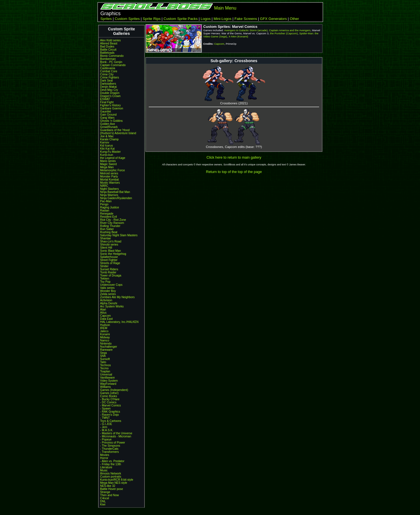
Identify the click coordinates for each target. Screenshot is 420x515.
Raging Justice (109, 207)
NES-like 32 (108, 486)
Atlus (103, 313)
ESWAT (105, 99)
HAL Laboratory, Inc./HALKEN (119, 322)
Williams (105, 387)
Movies (105, 455)
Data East (106, 319)
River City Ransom (112, 223)
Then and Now (109, 495)
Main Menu (225, 8)
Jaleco (104, 331)
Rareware (106, 350)
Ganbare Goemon (112, 108)
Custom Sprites (127, 19)
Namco (105, 340)
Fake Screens (246, 19)
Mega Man (107, 167)
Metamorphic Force (112, 170)
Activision (106, 300)
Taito (103, 362)
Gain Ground (108, 115)
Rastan (105, 211)
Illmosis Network (111, 474)
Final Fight (107, 102)
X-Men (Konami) (238, 36)
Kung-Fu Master (110, 152)
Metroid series (109, 173)
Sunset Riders (109, 269)
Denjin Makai (108, 87)
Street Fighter (109, 260)
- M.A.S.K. (107, 430)
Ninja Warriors (109, 195)
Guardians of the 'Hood (115, 130)
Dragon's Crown (110, 96)
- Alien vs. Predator (112, 461)
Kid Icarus (107, 146)
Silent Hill (106, 248)
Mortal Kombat (109, 180)
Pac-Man (106, 201)
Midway (105, 337)
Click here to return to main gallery (234, 157)
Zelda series (108, 294)
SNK (103, 356)
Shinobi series (109, 245)
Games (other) (109, 393)
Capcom (105, 316)
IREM (104, 328)
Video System (109, 381)
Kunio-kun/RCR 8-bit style (117, 480)
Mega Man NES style (114, 483)
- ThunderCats (109, 449)
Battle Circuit (108, 50)
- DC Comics (108, 402)
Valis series (107, 288)
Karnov (105, 142)
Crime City (107, 74)
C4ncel (105, 498)
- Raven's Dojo (109, 415)
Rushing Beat (109, 232)
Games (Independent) (114, 390)
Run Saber (107, 229)
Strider (104, 266)
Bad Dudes (107, 47)
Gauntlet (106, 112)
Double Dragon (110, 93)
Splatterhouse (109, 257)
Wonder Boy (108, 291)
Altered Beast (109, 43)
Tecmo (104, 368)
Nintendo (106, 344)
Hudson (105, 325)
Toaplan (105, 371)
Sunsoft (105, 359)
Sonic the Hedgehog (113, 254)
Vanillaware (107, 378)
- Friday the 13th (111, 464)
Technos (105, 365)
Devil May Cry (109, 90)
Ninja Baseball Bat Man (115, 192)
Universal (106, 375)
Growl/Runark (109, 127)
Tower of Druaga (111, 276)
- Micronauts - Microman (116, 436)
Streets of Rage (110, 263)
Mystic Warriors (110, 183)
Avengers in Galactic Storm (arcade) (246, 30)
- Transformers (109, 452)
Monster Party (109, 176)
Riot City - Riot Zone (113, 220)
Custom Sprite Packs (181, 19)
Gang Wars (107, 118)
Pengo (104, 204)
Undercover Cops (111, 285)
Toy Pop (105, 282)
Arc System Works (112, 306)
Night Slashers (109, 189)
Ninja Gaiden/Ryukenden (116, 198)
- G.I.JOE (106, 424)
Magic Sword (108, 164)
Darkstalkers (108, 84)
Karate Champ (109, 139)
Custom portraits (111, 477)
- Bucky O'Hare (110, 399)
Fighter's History (110, 105)
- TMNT (105, 418)
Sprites (106, 19)
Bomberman (108, 59)
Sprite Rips (152, 19)
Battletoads (107, 53)
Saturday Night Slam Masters (119, 235)
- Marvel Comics (110, 405)
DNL (103, 501)
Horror (104, 458)
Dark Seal (106, 81)
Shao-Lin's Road (111, 241)
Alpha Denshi (109, 303)
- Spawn (105, 409)
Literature (106, 467)
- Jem (104, 427)
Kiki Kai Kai (107, 149)
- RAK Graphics (110, 412)
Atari (103, 310)
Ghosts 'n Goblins (111, 121)
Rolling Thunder (110, 226)
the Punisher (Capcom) (284, 33)
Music (104, 470)
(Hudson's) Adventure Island (118, 133)
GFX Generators (273, 19)
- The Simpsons (110, 446)
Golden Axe (108, 124)
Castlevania (108, 68)
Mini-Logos (223, 19)
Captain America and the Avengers (290, 30)
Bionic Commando (112, 56)
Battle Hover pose (111, 489)
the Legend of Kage (113, 158)
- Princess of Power (113, 443)
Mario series (108, 161)
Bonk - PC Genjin (111, 62)
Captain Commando (113, 65)
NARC (104, 186)
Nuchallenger (109, 347)
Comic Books (109, 396)
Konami (105, 334)
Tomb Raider (108, 272)
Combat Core (109, 71)
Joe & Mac (107, 136)
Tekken (105, 279)
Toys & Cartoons (111, 421)
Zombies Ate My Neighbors (117, 297)
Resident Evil (109, 217)
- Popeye (106, 439)
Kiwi (103, 504)
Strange (105, 492)
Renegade (107, 214)
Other (294, 19)
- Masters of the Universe (116, 433)
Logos (206, 19)
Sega (103, 353)
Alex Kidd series (110, 40)
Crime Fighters (109, 77)
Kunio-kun (107, 155)
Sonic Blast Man (110, 251)
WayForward (108, 384)
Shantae (105, 238)
